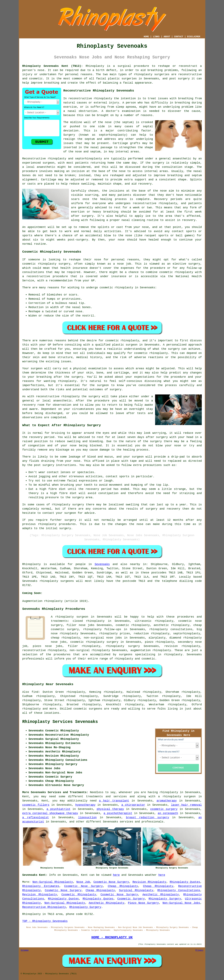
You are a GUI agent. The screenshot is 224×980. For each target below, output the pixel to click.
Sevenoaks (102, 564)
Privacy (199, 950)
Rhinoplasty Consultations (179, 890)
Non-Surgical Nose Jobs (181, 903)
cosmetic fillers (36, 805)
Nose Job (83, 882)
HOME (146, 37)
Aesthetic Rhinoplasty (161, 895)
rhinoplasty (143, 74)
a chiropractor (133, 805)
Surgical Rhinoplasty (136, 890)
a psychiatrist (58, 809)
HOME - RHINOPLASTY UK (112, 937)
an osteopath (168, 813)
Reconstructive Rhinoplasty (44, 907)
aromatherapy (167, 801)
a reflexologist (36, 817)
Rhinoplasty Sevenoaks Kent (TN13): (52, 66)
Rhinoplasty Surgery (165, 899)
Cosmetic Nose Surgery (111, 882)
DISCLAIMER (194, 37)
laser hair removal (186, 805)
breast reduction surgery (148, 817)
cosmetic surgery (164, 809)
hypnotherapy (85, 805)
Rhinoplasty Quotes (185, 882)
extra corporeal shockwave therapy (50, 813)
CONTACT (179, 37)
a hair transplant (114, 801)
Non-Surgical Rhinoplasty (53, 882)
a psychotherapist (118, 813)
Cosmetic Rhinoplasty (79, 895)
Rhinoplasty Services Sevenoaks (60, 722)
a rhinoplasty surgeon (177, 797)
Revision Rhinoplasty (149, 882)
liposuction (87, 817)
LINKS (156, 37)
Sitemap (25, 950)
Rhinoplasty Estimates (41, 886)
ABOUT (167, 37)
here (116, 875)
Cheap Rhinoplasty (123, 886)
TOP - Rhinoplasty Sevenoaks (45, 921)
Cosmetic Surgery (131, 899)
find (35, 692)
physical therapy (110, 809)
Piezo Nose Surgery (143, 903)
